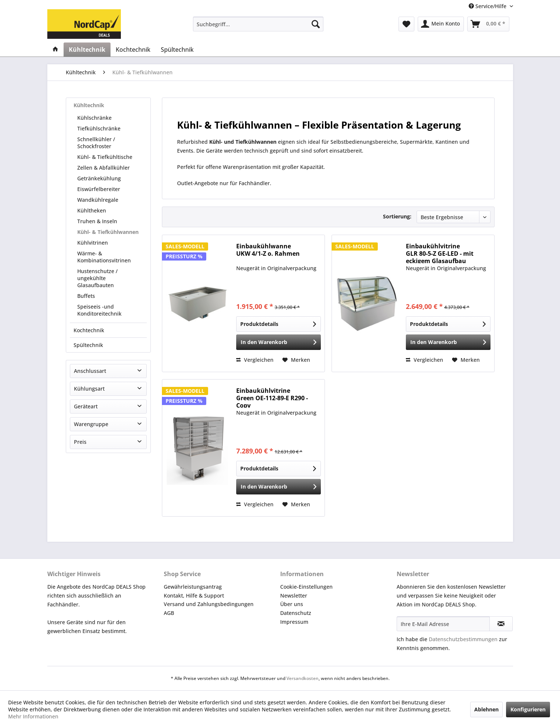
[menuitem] (258, 24)
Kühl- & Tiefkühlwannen (108, 232)
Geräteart (86, 406)
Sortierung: (397, 216)
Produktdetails (278, 323)
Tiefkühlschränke (99, 128)
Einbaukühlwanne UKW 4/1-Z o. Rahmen (268, 250)
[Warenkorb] (488, 24)
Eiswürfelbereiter (99, 189)
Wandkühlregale (98, 200)
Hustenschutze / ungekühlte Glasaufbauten (97, 278)
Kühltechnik (89, 105)
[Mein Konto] (441, 24)
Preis (80, 442)
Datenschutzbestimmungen (463, 639)
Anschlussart (90, 371)
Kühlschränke (94, 118)
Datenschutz (296, 613)
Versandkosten (303, 678)
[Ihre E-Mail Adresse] (443, 624)
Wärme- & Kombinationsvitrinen (104, 257)
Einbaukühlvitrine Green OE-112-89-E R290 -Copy (272, 397)
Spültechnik (88, 345)
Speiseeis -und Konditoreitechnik (99, 310)
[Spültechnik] (177, 50)
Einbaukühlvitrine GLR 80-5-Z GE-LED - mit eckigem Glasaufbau (440, 253)
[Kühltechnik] (87, 50)
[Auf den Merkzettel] (296, 360)
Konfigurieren (528, 709)
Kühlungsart (89, 389)
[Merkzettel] (406, 24)
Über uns (292, 604)
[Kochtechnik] (133, 50)
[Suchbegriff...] (258, 24)
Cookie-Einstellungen (306, 587)
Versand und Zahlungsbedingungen (209, 604)
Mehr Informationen (33, 716)
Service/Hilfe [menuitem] (488, 6)
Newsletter (294, 596)
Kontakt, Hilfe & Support (194, 596)
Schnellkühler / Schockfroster (96, 143)
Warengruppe (91, 424)
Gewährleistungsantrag (193, 587)
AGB (169, 613)
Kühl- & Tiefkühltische (105, 157)
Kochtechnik (89, 330)
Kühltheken (92, 210)
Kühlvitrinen (93, 243)
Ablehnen (486, 709)
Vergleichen (255, 360)
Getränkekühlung (99, 178)
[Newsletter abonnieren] (501, 624)
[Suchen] (316, 24)
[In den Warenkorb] (279, 342)
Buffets (86, 296)
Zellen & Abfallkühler (103, 168)
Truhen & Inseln (97, 221)
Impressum (294, 622)
